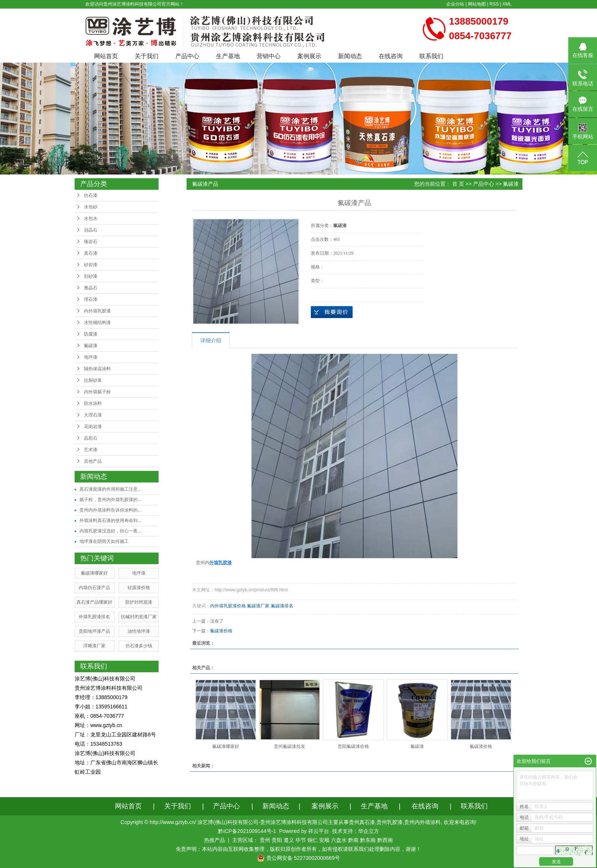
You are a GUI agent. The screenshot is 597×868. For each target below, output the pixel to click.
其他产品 (93, 461)
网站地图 (477, 4)
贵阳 (277, 840)
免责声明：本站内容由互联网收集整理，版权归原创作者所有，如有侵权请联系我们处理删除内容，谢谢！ (298, 849)
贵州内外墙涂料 (422, 822)
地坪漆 (91, 357)
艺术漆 (91, 450)
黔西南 (385, 840)
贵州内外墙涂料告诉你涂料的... (110, 510)
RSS (494, 4)
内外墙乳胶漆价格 (228, 606)
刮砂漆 (91, 276)
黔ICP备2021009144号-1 (247, 831)
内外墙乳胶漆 (97, 311)
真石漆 (91, 253)
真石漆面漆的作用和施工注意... (110, 489)
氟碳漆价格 (221, 631)
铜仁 (313, 840)
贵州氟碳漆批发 (290, 746)
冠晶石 (91, 230)
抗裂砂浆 (93, 380)
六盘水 (339, 840)
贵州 (265, 840)
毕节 (301, 840)
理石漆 (91, 299)
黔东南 (368, 840)
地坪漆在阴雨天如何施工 (104, 541)
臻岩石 (91, 242)
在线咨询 (391, 56)
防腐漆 (91, 334)
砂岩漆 (91, 265)
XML (507, 4)
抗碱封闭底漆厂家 (139, 617)
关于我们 (147, 56)
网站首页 (106, 56)
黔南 (353, 840)
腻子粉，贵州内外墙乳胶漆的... (110, 500)
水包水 (91, 218)
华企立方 (369, 831)
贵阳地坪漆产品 (94, 631)
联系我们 (431, 56)
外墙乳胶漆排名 (94, 617)
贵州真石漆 (362, 822)
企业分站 (455, 4)
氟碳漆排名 (282, 606)
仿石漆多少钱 (139, 646)
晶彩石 (91, 438)
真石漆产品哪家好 (94, 602)
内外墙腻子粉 (97, 392)
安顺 (324, 840)
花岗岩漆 (93, 427)
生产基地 (228, 56)
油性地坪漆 (139, 631)
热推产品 (215, 840)
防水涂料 (93, 403)
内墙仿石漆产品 (94, 588)
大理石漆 (93, 415)
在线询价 (332, 312)
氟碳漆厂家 (258, 606)
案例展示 (309, 56)
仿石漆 (91, 195)
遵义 (289, 840)
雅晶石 (91, 288)
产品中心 (187, 56)
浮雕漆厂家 (94, 646)
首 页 (458, 184)
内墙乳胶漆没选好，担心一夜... (110, 531)
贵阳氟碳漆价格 (353, 746)
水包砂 (91, 207)
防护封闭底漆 (139, 602)
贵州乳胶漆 (390, 822)
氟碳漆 (91, 346)
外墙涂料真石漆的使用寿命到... (110, 521)
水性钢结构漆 (97, 323)
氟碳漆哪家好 (94, 573)
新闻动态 (350, 56)
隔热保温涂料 (97, 369)
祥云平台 (319, 831)
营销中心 (269, 56)
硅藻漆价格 (139, 588)
